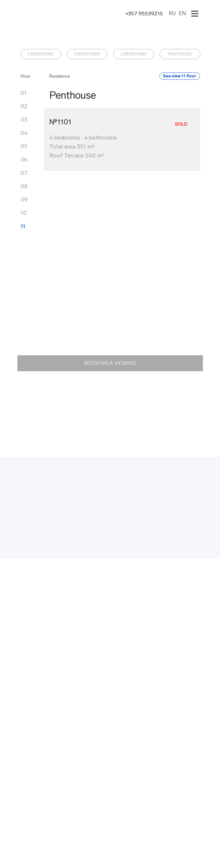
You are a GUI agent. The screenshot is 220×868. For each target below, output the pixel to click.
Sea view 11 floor (180, 76)
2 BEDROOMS (41, 54)
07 (24, 173)
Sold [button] (181, 124)
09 (24, 200)
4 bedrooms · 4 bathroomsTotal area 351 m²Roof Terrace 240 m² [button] (83, 146)
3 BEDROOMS (87, 54)
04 (24, 133)
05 (24, 146)
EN (182, 13)
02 (24, 106)
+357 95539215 (144, 14)
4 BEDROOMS (134, 54)
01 (24, 93)
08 (24, 186)
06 (24, 160)
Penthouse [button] (73, 95)
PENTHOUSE (180, 54)
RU (172, 13)
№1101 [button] (60, 122)
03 (24, 119)
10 (24, 213)
